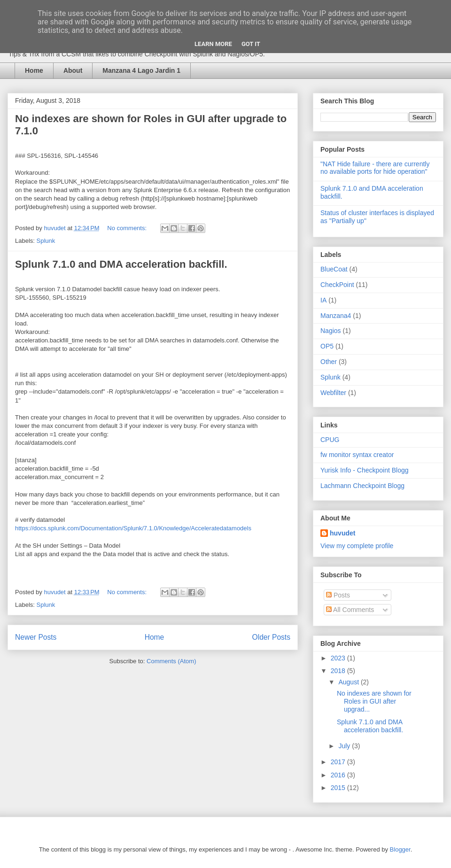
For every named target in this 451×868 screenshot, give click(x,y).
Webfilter (333, 393)
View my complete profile (357, 546)
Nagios (331, 331)
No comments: (128, 228)
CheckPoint (337, 285)
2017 (339, 762)
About (73, 70)
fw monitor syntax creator (357, 455)
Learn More (213, 44)
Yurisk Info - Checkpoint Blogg (365, 470)
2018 (339, 671)
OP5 (327, 346)
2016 (339, 775)
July (345, 746)
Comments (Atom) (171, 661)
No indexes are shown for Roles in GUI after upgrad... (374, 701)
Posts (338, 595)
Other (329, 362)
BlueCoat (334, 269)
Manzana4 (336, 316)
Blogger (400, 849)
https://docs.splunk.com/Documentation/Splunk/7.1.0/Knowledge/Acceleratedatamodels (133, 528)
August (349, 682)
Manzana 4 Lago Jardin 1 (141, 70)
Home (34, 70)
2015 (339, 788)
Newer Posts (36, 637)
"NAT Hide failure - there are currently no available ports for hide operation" (375, 168)
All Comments (350, 610)
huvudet (342, 533)
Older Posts (271, 637)
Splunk (46, 241)
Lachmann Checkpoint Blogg (362, 486)
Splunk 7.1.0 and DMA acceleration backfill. (121, 264)
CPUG (330, 440)
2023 (339, 658)
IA (323, 300)
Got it (251, 44)
